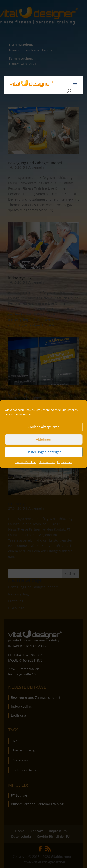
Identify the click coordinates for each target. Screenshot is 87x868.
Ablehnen (43, 439)
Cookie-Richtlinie (26, 462)
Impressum (64, 462)
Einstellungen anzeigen (43, 452)
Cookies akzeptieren (44, 427)
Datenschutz (47, 462)
